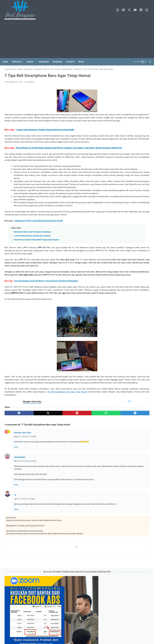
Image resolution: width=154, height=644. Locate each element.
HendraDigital (20, 516)
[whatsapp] (73, 472)
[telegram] (92, 472)
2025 (117, 181)
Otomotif (72, 62)
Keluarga (124, 216)
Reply (16, 506)
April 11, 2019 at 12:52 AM (24, 557)
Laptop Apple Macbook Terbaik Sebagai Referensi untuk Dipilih (45, 140)
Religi (83, 62)
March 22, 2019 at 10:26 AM (25, 520)
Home (7, 62)
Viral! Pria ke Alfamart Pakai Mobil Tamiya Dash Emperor (37, 277)
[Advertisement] (77, 39)
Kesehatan (46, 62)
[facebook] (125, 10)
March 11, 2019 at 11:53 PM (25, 495)
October (120, 185)
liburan (134, 225)
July (119, 197)
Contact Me (80, 635)
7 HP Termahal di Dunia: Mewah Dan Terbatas (32, 273)
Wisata (32, 62)
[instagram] (119, 10)
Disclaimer (92, 635)
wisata (143, 225)
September (121, 189)
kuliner (126, 225)
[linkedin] (142, 10)
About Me (69, 635)
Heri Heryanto (81, 640)
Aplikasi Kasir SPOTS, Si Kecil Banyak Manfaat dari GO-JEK (39, 258)
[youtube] (136, 10)
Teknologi (18, 62)
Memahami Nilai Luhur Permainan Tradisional (32, 269)
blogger (137, 221)
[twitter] (131, 10)
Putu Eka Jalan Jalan (23, 491)
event (145, 221)
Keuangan (59, 62)
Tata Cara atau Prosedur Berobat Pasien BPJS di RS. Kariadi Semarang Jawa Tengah (130, 317)
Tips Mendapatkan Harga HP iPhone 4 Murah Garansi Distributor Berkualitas (46, 327)
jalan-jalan (116, 225)
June (119, 201)
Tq (15, 554)
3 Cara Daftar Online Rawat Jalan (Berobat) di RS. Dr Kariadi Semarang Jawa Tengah (130, 336)
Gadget (115, 216)
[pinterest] (53, 472)
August (120, 193)
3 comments (29, 86)
